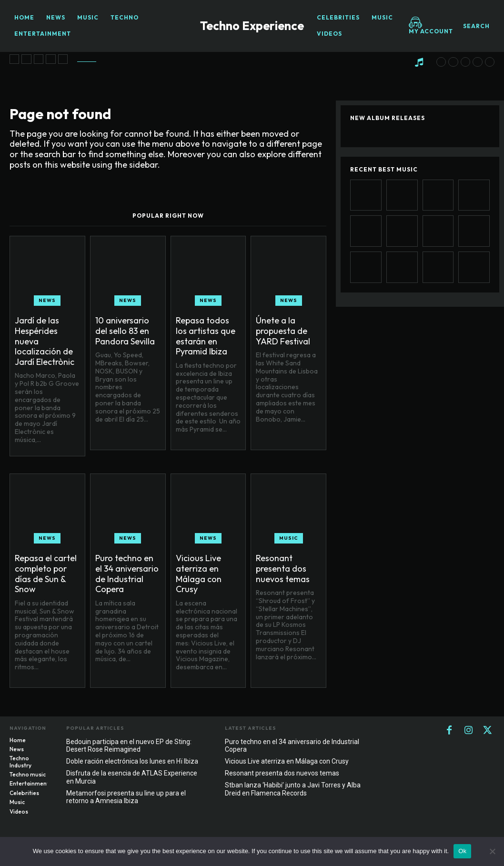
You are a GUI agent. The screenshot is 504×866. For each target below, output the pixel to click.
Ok (462, 851)
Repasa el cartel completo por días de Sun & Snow (46, 574)
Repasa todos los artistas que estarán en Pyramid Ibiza (206, 336)
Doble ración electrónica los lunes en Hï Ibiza (132, 761)
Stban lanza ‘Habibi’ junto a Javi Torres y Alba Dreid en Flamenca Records (293, 789)
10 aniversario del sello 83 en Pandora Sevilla (125, 331)
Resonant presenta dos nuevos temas (283, 568)
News (47, 300)
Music (289, 538)
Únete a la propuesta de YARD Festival (283, 331)
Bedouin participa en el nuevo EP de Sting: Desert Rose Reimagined (129, 746)
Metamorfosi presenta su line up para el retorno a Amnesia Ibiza (126, 797)
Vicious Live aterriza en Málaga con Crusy (199, 574)
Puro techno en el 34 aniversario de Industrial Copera (127, 574)
